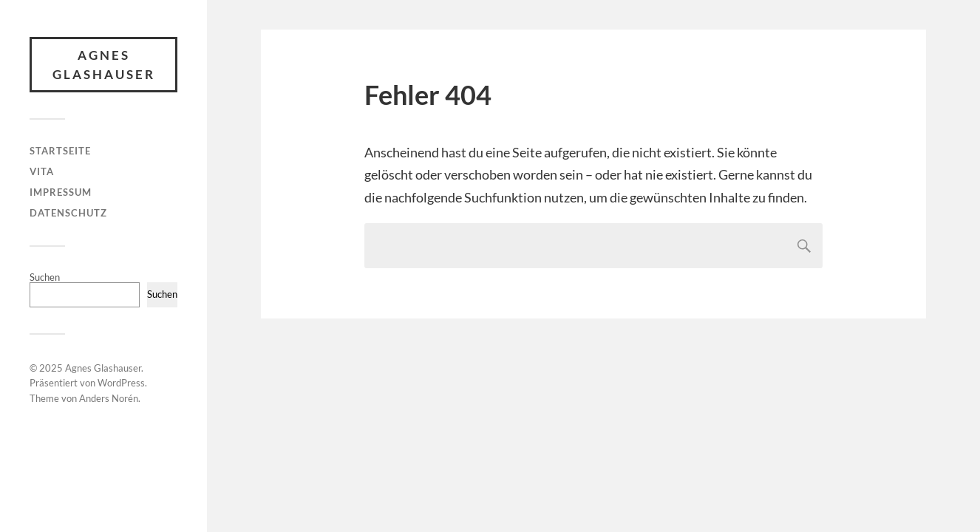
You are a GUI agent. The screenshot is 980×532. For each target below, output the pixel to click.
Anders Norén (109, 398)
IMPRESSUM (61, 192)
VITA (42, 171)
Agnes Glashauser (104, 65)
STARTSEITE (60, 151)
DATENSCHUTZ (68, 213)
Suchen (45, 277)
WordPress (121, 383)
